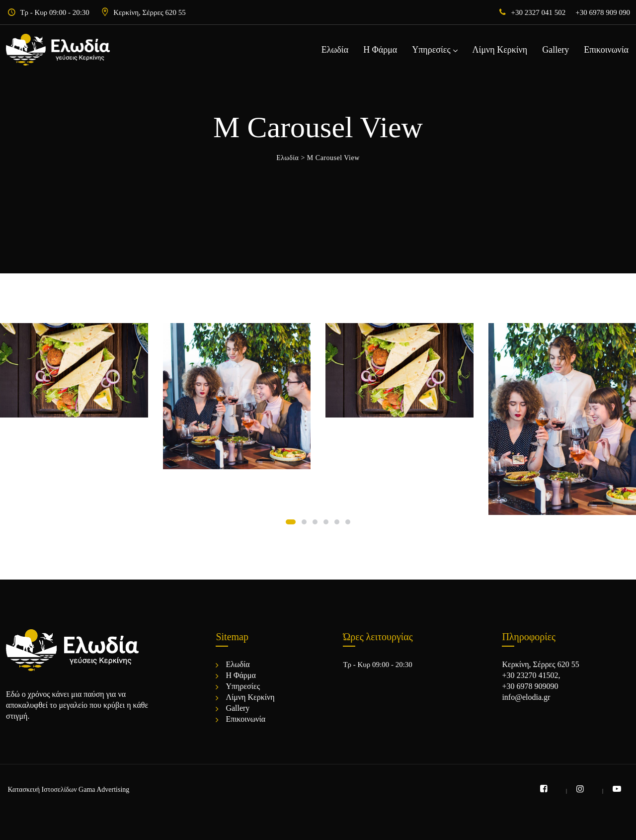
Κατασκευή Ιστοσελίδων (42, 790)
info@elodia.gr (526, 697)
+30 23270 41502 (530, 675)
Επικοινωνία (606, 50)
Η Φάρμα (380, 50)
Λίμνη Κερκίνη (500, 50)
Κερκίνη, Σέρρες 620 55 (150, 12)
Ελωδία (335, 50)
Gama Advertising (104, 790)
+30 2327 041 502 (539, 12)
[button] (291, 522)
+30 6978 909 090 (603, 12)
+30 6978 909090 (530, 686)
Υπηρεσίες (431, 50)
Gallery (556, 50)
